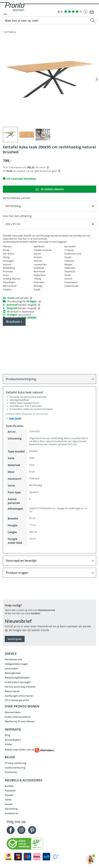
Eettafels (10, 32)
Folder (9, 744)
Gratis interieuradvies (18, 717)
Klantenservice (47, 610)
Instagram (21, 830)
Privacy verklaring (15, 763)
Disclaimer (11, 772)
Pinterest (32, 830)
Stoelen (9, 795)
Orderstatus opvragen (18, 682)
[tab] (49, 379)
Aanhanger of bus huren (19, 696)
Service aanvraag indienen (20, 687)
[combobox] (49, 20)
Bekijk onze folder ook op (29, 750)
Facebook (11, 830)
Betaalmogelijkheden (17, 678)
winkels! (35, 613)
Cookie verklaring (15, 768)
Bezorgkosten (13, 673)
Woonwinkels (13, 712)
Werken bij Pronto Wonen (20, 721)
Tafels (8, 800)
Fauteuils (10, 790)
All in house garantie (17, 700)
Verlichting (11, 809)
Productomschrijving (21, 379)
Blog (7, 735)
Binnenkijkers (13, 740)
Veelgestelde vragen (16, 664)
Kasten (9, 804)
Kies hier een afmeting (17, 216)
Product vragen (17, 573)
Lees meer (15, 418)
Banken (9, 786)
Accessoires (11, 813)
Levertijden (11, 668)
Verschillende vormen (17, 198)
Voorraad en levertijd (21, 561)
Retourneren (12, 691)
